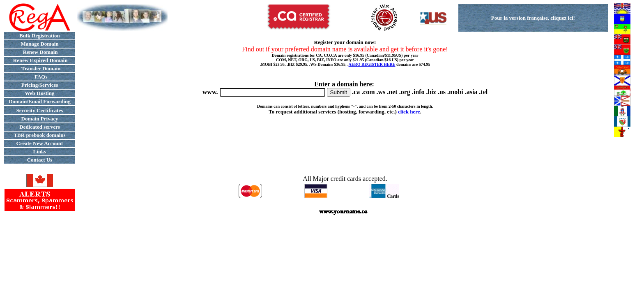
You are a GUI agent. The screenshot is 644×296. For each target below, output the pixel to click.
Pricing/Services (40, 85)
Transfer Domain (40, 68)
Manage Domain (39, 44)
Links (40, 151)
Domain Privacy (40, 119)
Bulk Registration (40, 36)
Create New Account (40, 143)
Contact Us (40, 160)
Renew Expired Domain (40, 60)
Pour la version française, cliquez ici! (533, 18)
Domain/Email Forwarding (40, 101)
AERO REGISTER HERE (372, 64)
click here (409, 112)
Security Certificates (40, 110)
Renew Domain (39, 52)
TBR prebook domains (39, 135)
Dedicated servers (40, 127)
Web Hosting (40, 93)
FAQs (39, 77)
